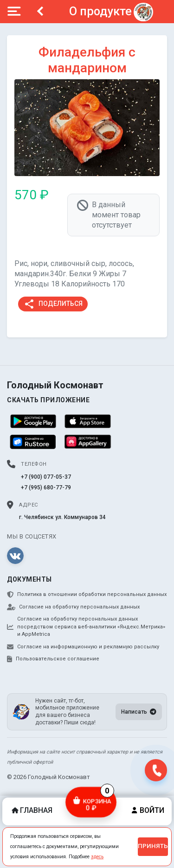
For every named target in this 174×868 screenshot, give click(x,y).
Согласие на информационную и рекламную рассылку (83, 647)
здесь (97, 857)
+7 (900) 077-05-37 (46, 477)
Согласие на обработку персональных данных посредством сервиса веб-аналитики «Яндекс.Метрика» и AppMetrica (86, 627)
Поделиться (53, 304)
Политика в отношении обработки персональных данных (87, 595)
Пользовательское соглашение (53, 659)
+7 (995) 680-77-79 (46, 488)
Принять (153, 846)
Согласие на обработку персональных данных (73, 607)
